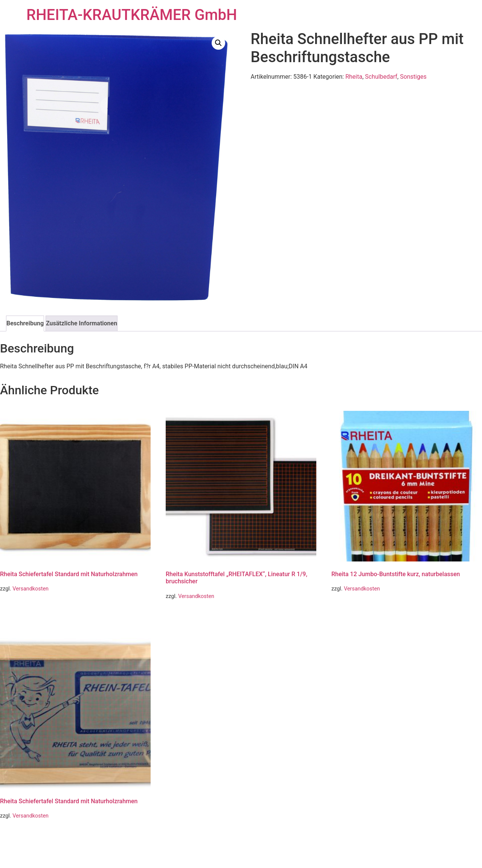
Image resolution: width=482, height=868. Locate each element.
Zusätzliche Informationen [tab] (82, 323)
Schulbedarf (381, 77)
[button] (218, 43)
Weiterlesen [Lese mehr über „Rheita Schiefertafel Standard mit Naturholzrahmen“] (22, 609)
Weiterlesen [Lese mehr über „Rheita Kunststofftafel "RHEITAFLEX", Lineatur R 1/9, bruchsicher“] (188, 616)
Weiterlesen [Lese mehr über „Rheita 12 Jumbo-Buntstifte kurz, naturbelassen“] (353, 609)
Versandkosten (31, 589)
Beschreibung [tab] (25, 323)
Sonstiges (413, 77)
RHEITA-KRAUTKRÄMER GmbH (132, 15)
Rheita (354, 77)
